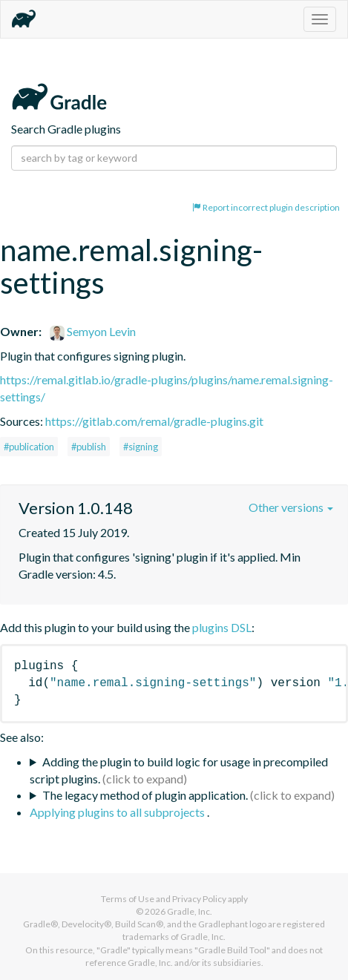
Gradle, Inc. (190, 911)
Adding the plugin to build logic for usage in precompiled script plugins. (179, 770)
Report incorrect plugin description (266, 207)
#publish (89, 447)
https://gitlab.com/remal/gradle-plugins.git (154, 421)
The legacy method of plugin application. (145, 795)
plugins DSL (222, 627)
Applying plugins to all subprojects (118, 812)
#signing (141, 447)
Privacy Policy (199, 899)
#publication (29, 447)
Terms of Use (128, 899)
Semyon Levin (93, 331)
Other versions (291, 507)
